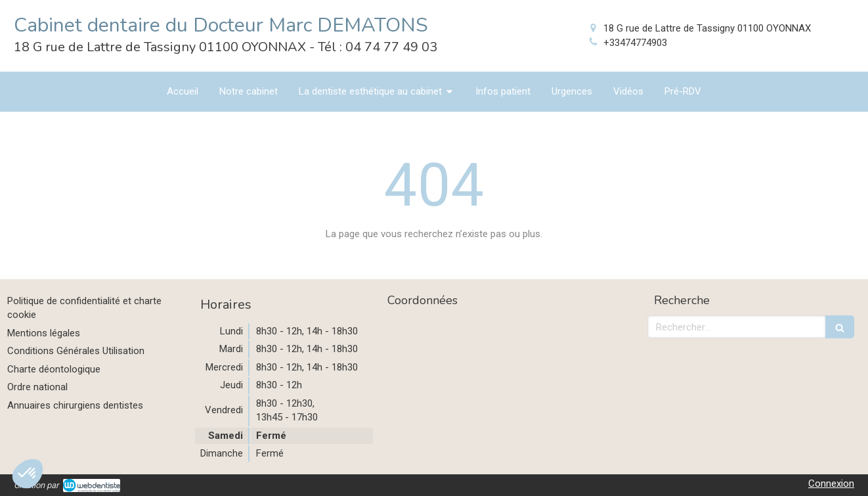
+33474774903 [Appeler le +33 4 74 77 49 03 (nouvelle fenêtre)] (635, 43)
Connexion (831, 484)
